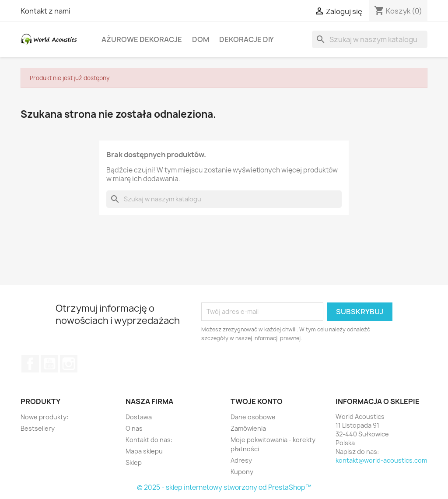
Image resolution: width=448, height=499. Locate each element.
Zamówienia (248, 428)
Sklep (134, 462)
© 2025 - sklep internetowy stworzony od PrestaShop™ (224, 487)
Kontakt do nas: (149, 440)
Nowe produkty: (44, 417)
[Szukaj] (370, 39)
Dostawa (139, 417)
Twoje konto (257, 401)
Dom (201, 39)
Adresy (241, 460)
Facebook (30, 364)
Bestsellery (38, 428)
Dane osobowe (253, 417)
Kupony (242, 472)
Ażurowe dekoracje (142, 39)
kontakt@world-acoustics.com (381, 460)
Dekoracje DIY (247, 39)
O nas (134, 428)
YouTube (49, 364)
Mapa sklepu (144, 451)
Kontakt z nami (45, 11)
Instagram (69, 364)
